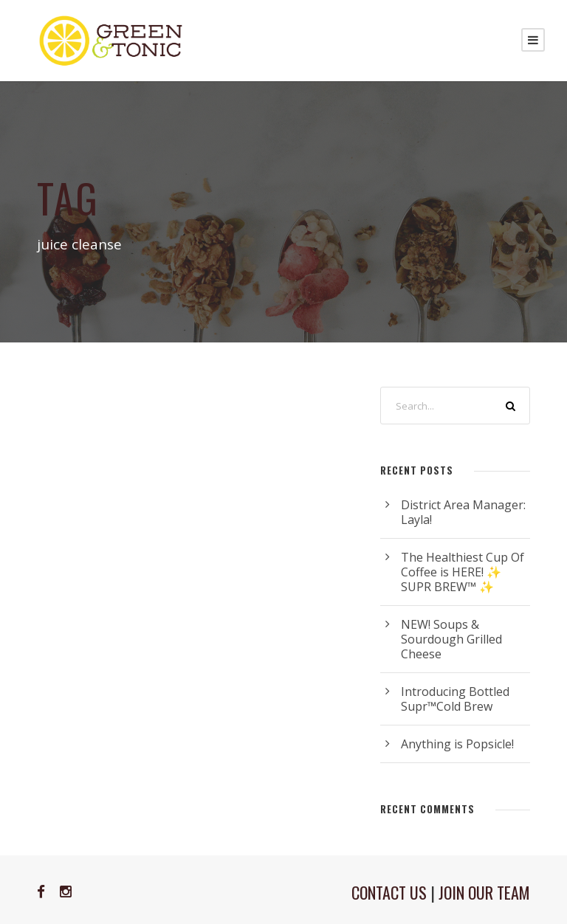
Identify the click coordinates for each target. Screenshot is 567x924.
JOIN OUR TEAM (484, 892)
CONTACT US (389, 892)
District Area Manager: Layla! (463, 512)
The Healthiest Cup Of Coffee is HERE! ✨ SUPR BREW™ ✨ (463, 572)
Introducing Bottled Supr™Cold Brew (455, 699)
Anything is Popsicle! (457, 744)
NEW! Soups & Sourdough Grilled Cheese (451, 639)
